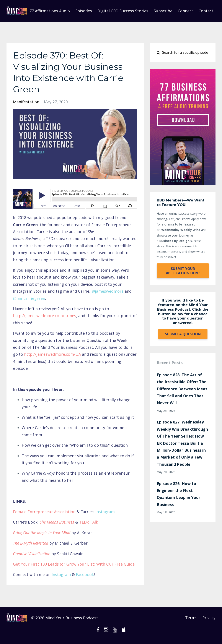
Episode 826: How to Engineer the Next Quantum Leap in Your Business (179, 494)
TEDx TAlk (89, 522)
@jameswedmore (108, 291)
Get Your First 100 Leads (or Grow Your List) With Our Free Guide (74, 564)
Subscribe (163, 11)
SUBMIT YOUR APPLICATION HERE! (183, 271)
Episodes (84, 11)
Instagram (105, 512)
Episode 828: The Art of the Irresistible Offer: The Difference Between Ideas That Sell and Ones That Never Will (182, 389)
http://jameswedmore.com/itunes (45, 316)
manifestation (26, 102)
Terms (191, 618)
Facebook (85, 574)
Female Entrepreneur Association (44, 512)
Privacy (209, 618)
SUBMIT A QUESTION (183, 334)
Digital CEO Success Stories (123, 11)
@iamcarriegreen (29, 298)
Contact (206, 11)
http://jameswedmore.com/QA (52, 354)
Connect (185, 11)
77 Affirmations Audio (50, 11)
